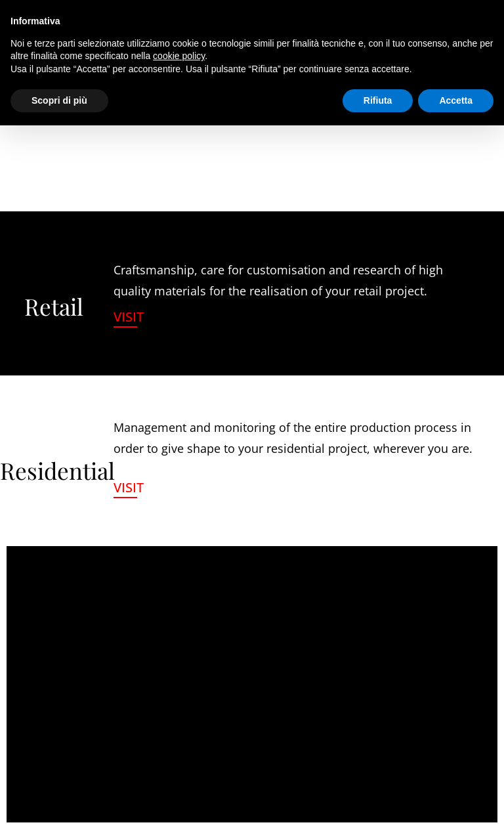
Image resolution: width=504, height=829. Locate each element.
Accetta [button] (456, 100)
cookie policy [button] (179, 56)
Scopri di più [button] (59, 100)
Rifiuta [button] (378, 100)
